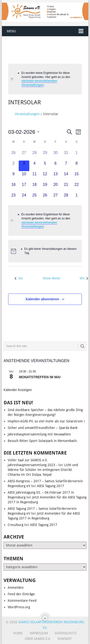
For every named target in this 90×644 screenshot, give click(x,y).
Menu (11, 31)
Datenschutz (66, 633)
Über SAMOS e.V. (38, 639)
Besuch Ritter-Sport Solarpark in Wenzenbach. (43, 441)
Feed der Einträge (21, 594)
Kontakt (65, 639)
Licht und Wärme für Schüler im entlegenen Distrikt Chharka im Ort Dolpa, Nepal (43, 470)
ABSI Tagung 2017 (51, 486)
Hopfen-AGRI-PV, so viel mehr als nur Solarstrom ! (46, 421)
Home (18, 633)
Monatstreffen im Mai (40, 377)
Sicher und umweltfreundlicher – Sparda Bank (43, 428)
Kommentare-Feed (22, 601)
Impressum (39, 633)
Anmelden (16, 588)
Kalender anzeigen (18, 390)
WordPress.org (19, 607)
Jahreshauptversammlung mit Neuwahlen (39, 434)
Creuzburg (15, 525)
